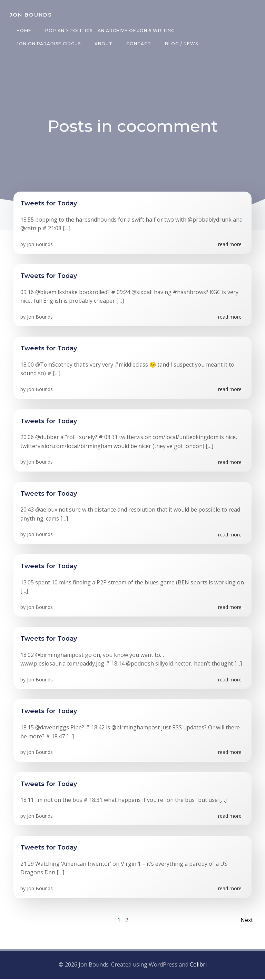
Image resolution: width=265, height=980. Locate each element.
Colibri (198, 967)
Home (23, 31)
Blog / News (180, 44)
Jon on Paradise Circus (47, 44)
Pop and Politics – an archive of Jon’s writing (109, 31)
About (102, 44)
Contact (137, 44)
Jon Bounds (40, 246)
